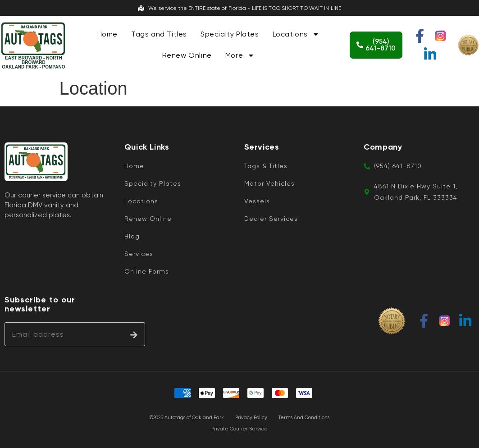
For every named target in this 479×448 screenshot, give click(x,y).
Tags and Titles (159, 34)
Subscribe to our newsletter (40, 304)
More (240, 55)
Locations (296, 34)
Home (107, 34)
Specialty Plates (230, 34)
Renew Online (187, 55)
